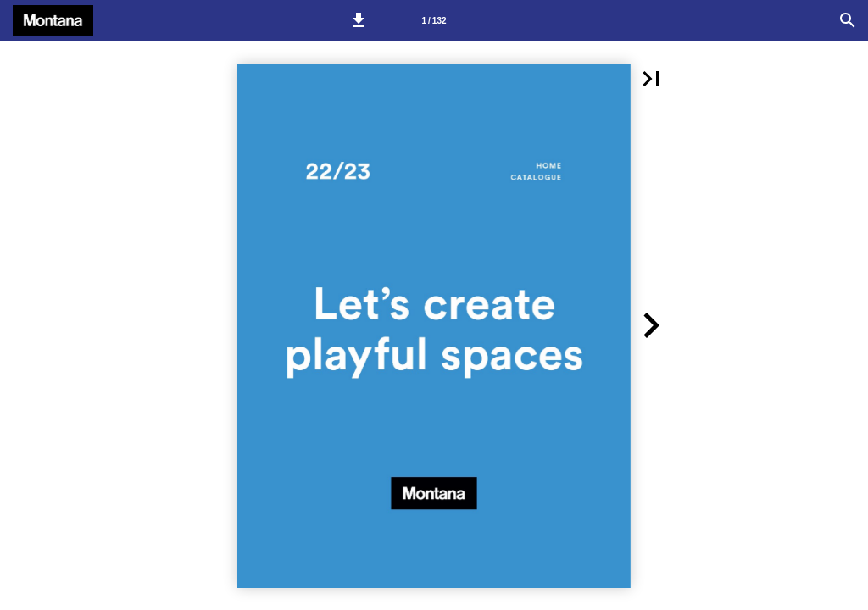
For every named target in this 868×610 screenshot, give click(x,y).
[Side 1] (434, 20)
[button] (359, 20)
